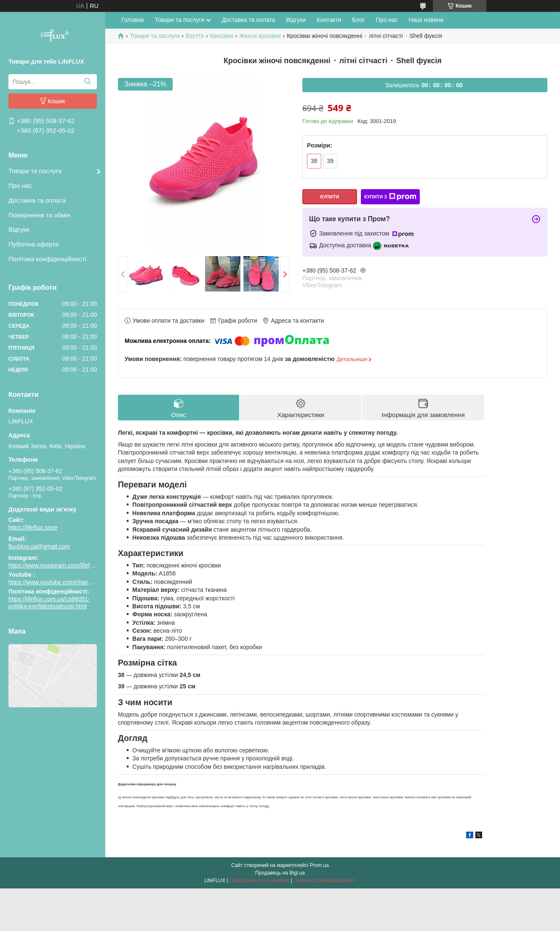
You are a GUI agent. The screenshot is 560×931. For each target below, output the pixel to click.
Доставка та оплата (37, 200)
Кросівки (222, 36)
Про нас (20, 186)
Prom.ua (319, 865)
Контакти (329, 20)
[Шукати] (87, 82)
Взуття (195, 36)
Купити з (390, 197)
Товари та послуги (35, 171)
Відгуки (19, 229)
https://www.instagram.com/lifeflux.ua (57, 565)
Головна (132, 20)
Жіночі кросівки (260, 36)
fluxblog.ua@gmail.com (39, 546)
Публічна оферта (33, 244)
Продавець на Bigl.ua (280, 873)
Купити (330, 197)
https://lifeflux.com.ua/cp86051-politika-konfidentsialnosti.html (49, 603)
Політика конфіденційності (47, 259)
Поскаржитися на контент (259, 880)
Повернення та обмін (39, 215)
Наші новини (426, 20)
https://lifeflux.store (33, 527)
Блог (358, 20)
